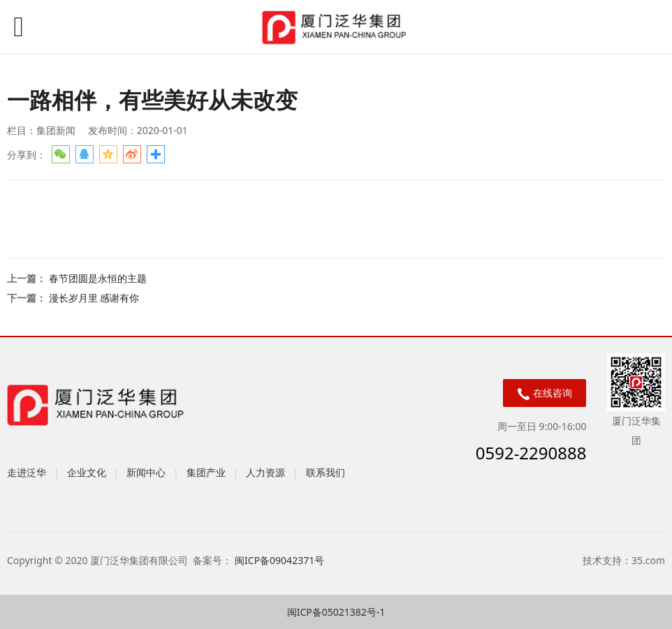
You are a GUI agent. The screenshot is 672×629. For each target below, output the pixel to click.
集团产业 (206, 472)
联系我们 (326, 472)
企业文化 (87, 472)
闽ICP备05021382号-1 (336, 612)
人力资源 (265, 472)
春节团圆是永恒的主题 (98, 278)
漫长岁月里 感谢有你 (94, 298)
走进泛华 (27, 472)
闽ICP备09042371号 (281, 560)
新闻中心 (146, 472)
